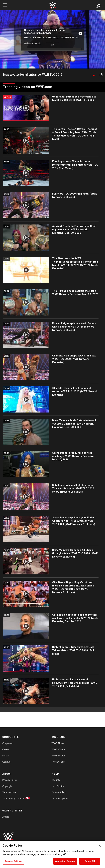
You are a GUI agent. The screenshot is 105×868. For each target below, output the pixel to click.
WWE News (58, 743)
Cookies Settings (13, 861)
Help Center (58, 786)
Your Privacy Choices (13, 799)
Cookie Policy (59, 792)
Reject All (90, 861)
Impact (6, 756)
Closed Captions (60, 799)
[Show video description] (94, 75)
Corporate (7, 743)
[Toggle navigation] (5, 5)
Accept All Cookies (65, 861)
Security (56, 780)
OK (52, 45)
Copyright (7, 786)
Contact (6, 762)
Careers (6, 749)
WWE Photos (58, 756)
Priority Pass (58, 762)
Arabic (6, 817)
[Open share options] (101, 75)
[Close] (100, 846)
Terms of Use (9, 792)
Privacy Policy (10, 780)
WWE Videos (58, 749)
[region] (52, 854)
